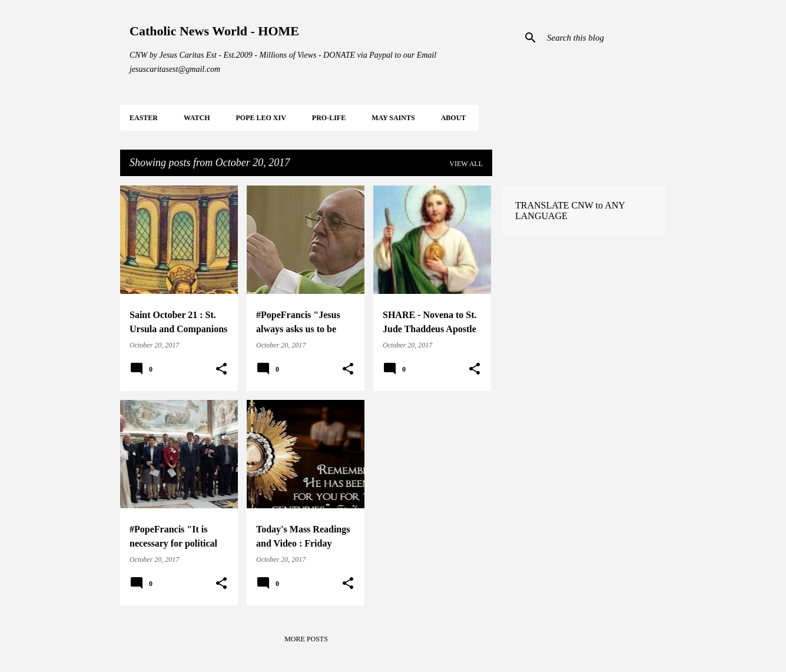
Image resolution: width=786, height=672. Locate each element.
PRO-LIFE (329, 118)
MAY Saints (393, 118)
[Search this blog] (604, 38)
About (454, 118)
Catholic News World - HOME (214, 31)
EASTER (144, 118)
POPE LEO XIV (261, 118)
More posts (306, 639)
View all (466, 164)
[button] (221, 369)
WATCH (197, 118)
